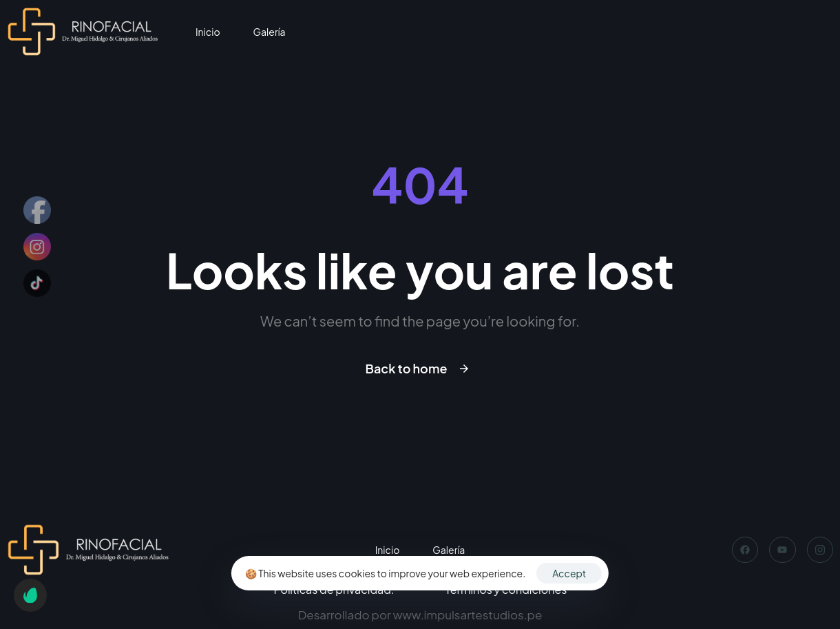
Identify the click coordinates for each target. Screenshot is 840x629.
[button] (30, 595)
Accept (569, 573)
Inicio (208, 32)
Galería (270, 32)
